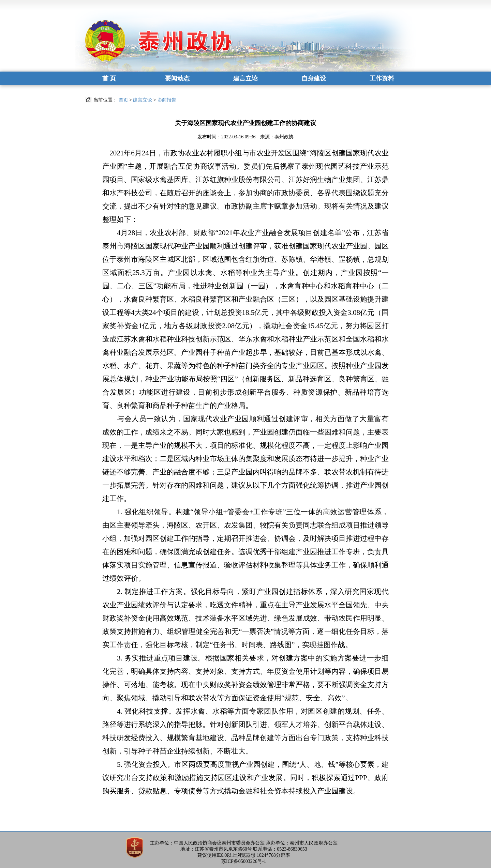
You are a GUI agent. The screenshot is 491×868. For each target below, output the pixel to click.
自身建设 (314, 78)
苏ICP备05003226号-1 (244, 861)
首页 (123, 100)
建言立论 (245, 78)
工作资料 (382, 78)
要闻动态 (177, 78)
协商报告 (167, 100)
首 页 (109, 78)
